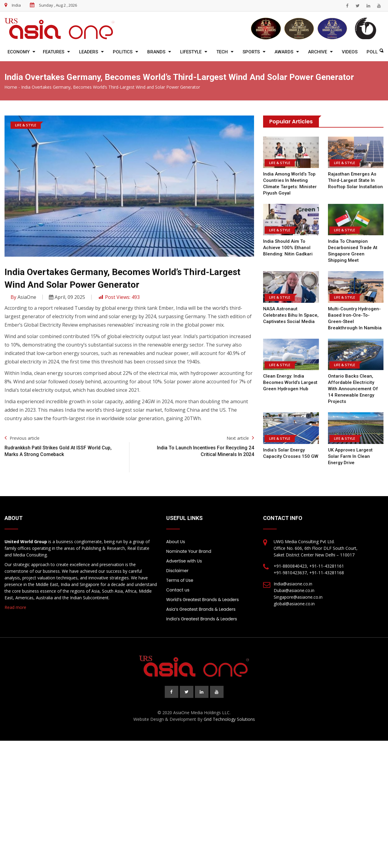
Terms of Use (180, 580)
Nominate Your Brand (189, 551)
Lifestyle (191, 52)
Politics (123, 52)
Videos (350, 52)
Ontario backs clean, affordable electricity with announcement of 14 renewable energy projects (353, 389)
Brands (156, 52)
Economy (19, 52)
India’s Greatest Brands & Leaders (202, 619)
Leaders (89, 52)
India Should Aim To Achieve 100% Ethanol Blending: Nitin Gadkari (288, 248)
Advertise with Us (184, 561)
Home (11, 87)
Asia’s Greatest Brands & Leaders (201, 609)
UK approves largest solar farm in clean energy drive (350, 456)
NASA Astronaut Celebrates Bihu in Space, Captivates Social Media (291, 315)
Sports (251, 52)
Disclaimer (177, 571)
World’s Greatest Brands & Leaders (203, 600)
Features (54, 52)
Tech (222, 52)
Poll (372, 52)
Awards (284, 52)
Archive (318, 52)
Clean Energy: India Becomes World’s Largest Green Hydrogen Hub (290, 382)
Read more (15, 607)
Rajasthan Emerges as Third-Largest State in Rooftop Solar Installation (355, 180)
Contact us (178, 590)
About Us (176, 542)
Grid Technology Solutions (229, 719)
